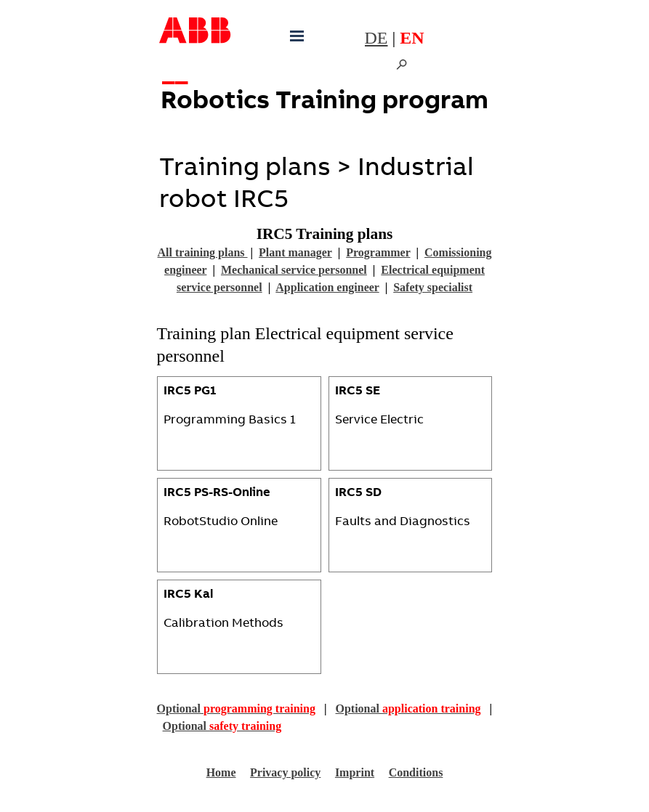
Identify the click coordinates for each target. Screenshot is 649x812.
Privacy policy (285, 772)
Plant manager (295, 252)
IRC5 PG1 (190, 392)
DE (376, 38)
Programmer (378, 252)
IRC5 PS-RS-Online (217, 494)
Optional (236, 709)
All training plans (203, 252)
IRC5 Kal (188, 595)
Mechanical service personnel (294, 270)
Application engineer (327, 287)
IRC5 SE (358, 392)
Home (221, 772)
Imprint (355, 772)
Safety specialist (433, 287)
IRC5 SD (358, 494)
